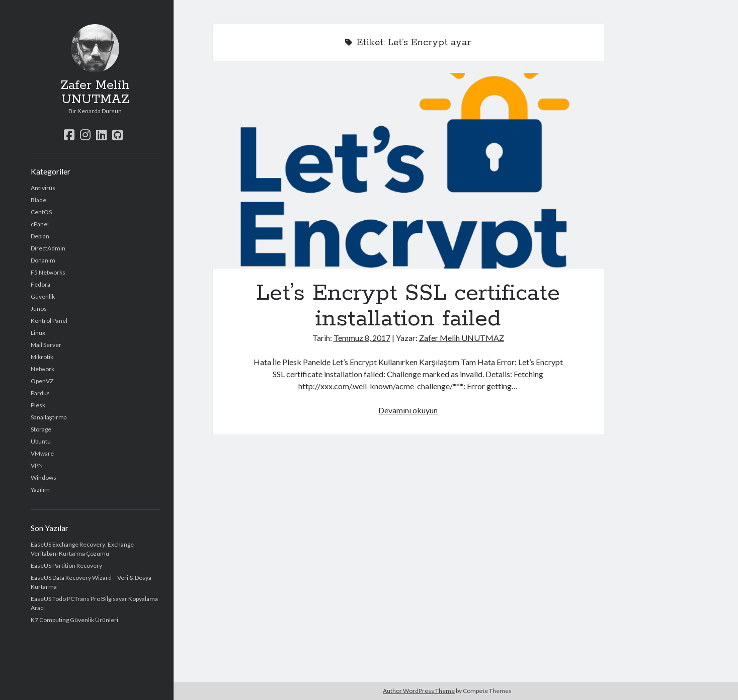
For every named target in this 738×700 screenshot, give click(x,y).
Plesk (38, 405)
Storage (41, 429)
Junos (39, 309)
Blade (38, 200)
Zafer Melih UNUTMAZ (95, 93)
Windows (44, 477)
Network (43, 369)
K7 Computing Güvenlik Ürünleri (74, 620)
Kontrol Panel (49, 321)
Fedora (40, 284)
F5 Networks (48, 272)
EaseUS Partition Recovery (66, 565)
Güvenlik (43, 296)
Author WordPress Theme (419, 691)
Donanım (43, 260)
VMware (42, 453)
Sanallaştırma (49, 417)
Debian (40, 236)
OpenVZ (42, 381)
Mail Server (46, 345)
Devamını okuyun (408, 410)
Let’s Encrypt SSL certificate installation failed (408, 171)
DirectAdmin (48, 248)
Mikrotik (42, 357)
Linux (38, 333)
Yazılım (40, 490)
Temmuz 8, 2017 (362, 338)
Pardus (40, 393)
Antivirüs (43, 188)
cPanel (40, 224)
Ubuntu (41, 441)
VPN (37, 465)
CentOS (41, 212)
